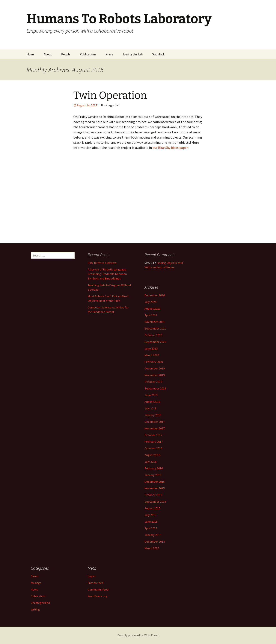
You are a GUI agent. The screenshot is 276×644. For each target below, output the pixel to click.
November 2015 (155, 488)
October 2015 (153, 495)
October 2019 (153, 382)
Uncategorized (40, 603)
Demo (35, 576)
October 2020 (153, 335)
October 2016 (153, 448)
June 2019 (151, 395)
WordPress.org (97, 596)
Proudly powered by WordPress (138, 635)
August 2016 (152, 455)
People (66, 54)
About (48, 54)
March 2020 (152, 355)
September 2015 (155, 502)
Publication (38, 596)
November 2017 (155, 428)
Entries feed (96, 583)
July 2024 (150, 302)
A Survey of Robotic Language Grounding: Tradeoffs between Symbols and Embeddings (107, 274)
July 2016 (150, 462)
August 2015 (152, 508)
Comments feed (98, 589)
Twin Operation (110, 95)
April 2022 (151, 315)
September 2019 (155, 388)
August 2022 (152, 308)
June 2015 (151, 522)
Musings (36, 583)
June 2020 (151, 348)
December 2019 (155, 368)
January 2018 (153, 415)
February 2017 (154, 442)
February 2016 (154, 468)
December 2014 (155, 542)
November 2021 (155, 322)
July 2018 (150, 408)
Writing (35, 609)
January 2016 (153, 475)
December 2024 (155, 295)
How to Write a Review (102, 263)
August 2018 (152, 402)
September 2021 (155, 328)
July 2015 (150, 515)
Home (31, 54)
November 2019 (155, 375)
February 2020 (154, 362)
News (34, 589)
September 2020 (155, 342)
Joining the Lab (133, 54)
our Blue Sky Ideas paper (170, 148)
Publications (88, 54)
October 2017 (153, 435)
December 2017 (155, 422)
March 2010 (152, 548)
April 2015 (151, 528)
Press (109, 54)
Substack (158, 54)
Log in (91, 576)
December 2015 (155, 482)
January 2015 (153, 535)
